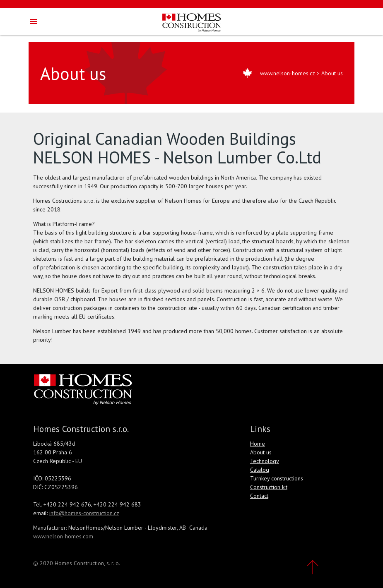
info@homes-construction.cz (84, 513)
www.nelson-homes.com (63, 536)
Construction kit (269, 487)
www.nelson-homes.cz (288, 73)
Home (258, 444)
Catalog (260, 470)
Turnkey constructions (277, 478)
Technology (265, 461)
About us (261, 452)
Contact (259, 496)
